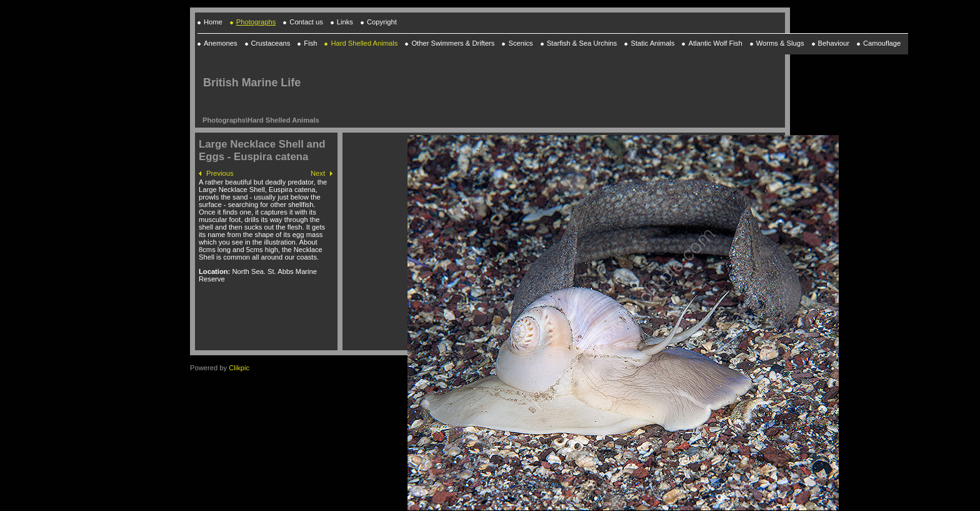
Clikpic (239, 368)
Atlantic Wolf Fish (715, 43)
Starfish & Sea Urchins (582, 43)
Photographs (256, 22)
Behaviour (834, 43)
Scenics (520, 43)
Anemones (221, 43)
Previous (220, 173)
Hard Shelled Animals (283, 120)
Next (318, 173)
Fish (310, 43)
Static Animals (652, 43)
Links (345, 22)
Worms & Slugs (780, 43)
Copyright (382, 22)
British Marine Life (252, 83)
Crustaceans (271, 43)
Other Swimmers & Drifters (453, 43)
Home (213, 22)
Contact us (306, 22)
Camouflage (882, 43)
